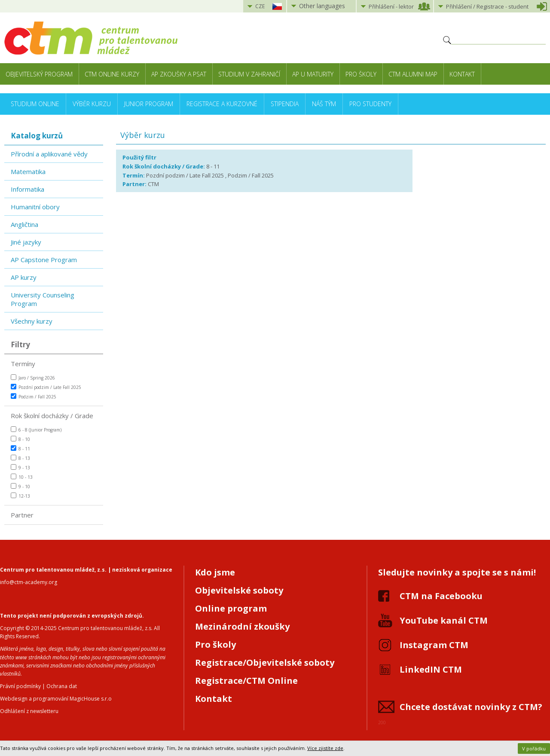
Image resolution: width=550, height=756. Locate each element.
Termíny (23, 364)
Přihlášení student (487, 6)
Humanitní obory (35, 207)
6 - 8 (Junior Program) (36, 430)
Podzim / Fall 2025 (34, 396)
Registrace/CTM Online (246, 681)
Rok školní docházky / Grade (52, 416)
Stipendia (285, 104)
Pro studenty (370, 104)
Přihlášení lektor (391, 6)
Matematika (28, 171)
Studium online (35, 104)
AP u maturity (313, 74)
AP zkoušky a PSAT (179, 74)
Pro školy (361, 74)
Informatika (27, 189)
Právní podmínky (20, 686)
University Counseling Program (43, 299)
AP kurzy (24, 277)
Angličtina (24, 224)
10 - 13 (22, 477)
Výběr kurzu (92, 104)
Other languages (322, 6)
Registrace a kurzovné (222, 104)
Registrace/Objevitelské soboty (265, 663)
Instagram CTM (434, 645)
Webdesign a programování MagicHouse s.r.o (56, 699)
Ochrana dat (62, 686)
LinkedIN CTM (431, 669)
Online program (231, 608)
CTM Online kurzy (112, 74)
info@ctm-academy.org (29, 582)
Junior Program (149, 104)
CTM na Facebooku (441, 596)
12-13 (20, 496)
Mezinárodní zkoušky (242, 626)
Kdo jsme (215, 572)
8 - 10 (20, 439)
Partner (22, 515)
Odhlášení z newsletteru (29, 711)
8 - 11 (20, 448)
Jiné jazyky (26, 242)
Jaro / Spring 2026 (33, 378)
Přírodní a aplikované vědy (49, 154)
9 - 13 (20, 467)
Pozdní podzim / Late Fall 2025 (46, 387)
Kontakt (462, 74)
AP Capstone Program (44, 260)
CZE (260, 6)
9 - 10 (20, 486)
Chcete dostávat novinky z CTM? (471, 707)
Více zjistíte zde (325, 748)
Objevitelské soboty (239, 590)
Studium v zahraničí (249, 74)
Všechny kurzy (32, 321)
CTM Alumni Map (413, 74)
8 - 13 (20, 458)
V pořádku (534, 748)
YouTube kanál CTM (444, 620)
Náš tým (324, 104)
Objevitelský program (39, 74)
